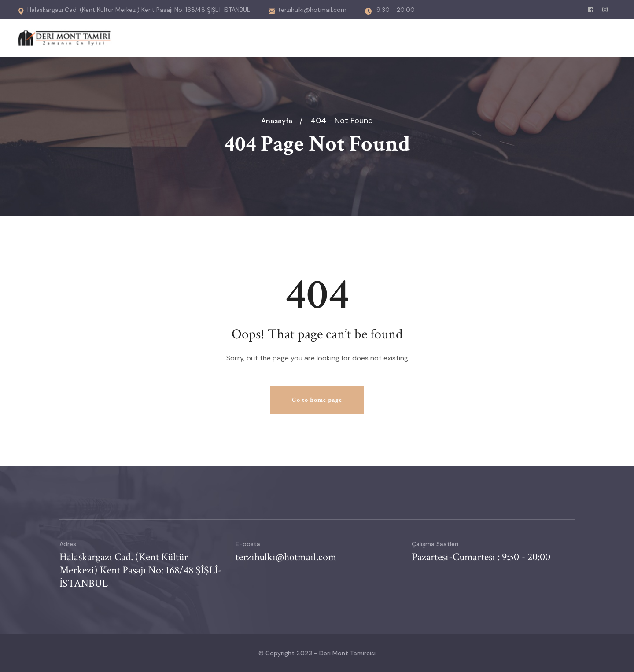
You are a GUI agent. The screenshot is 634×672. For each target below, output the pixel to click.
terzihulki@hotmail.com (308, 10)
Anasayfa (278, 121)
